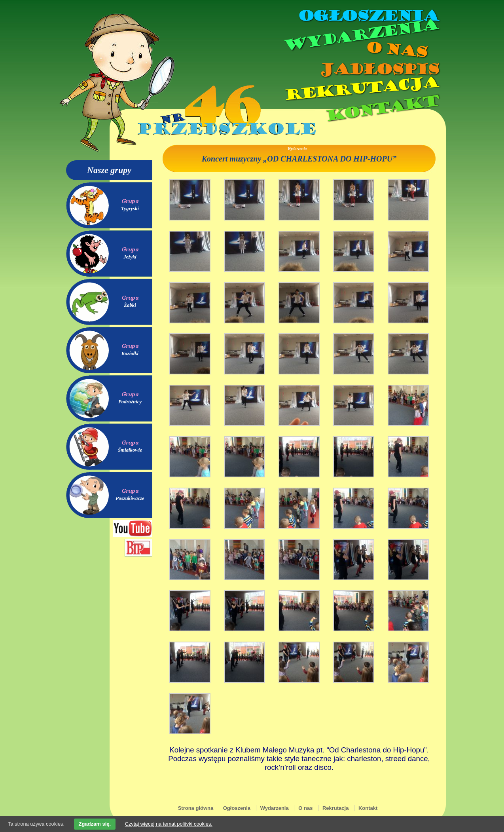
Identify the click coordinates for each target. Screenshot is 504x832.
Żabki (130, 305)
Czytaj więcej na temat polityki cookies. (169, 824)
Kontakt (382, 108)
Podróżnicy (130, 402)
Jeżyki (130, 257)
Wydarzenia (360, 35)
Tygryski (130, 209)
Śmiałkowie (130, 450)
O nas (396, 50)
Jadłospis (379, 69)
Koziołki (130, 353)
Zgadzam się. (95, 824)
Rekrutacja (361, 89)
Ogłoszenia (368, 16)
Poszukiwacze (130, 498)
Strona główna (196, 808)
